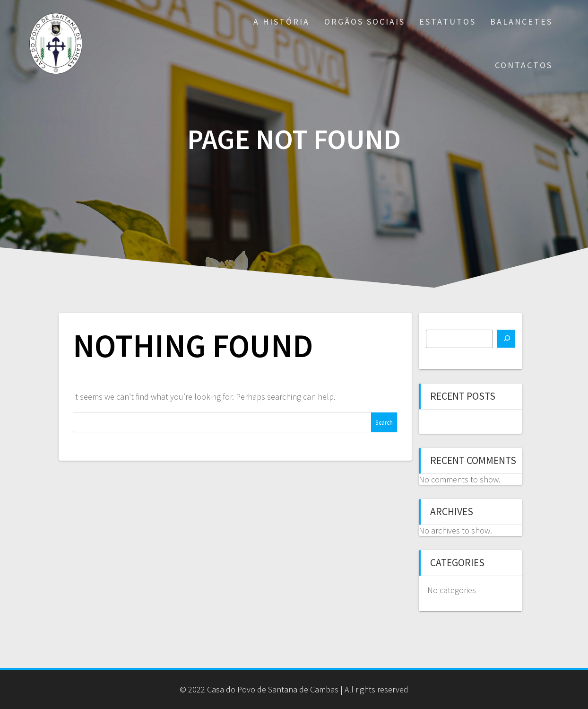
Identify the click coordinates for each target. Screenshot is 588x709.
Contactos (524, 65)
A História (281, 22)
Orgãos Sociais (365, 22)
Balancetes (521, 22)
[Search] (506, 339)
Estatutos (448, 22)
